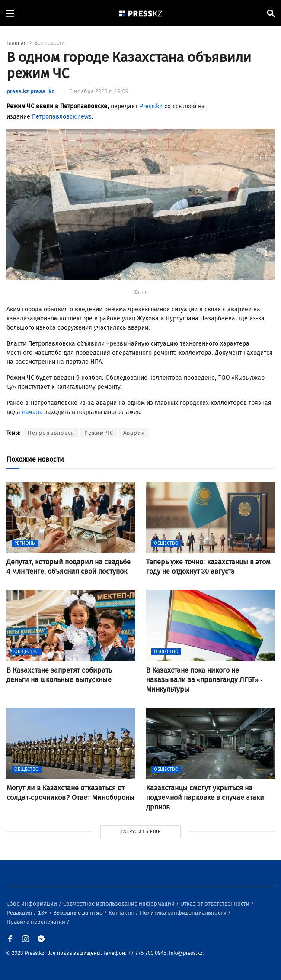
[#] (141, 13)
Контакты (122, 913)
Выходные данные (78, 913)
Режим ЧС (99, 433)
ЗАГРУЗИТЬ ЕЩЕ (140, 832)
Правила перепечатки (37, 922)
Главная (17, 43)
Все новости (49, 43)
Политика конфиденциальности (184, 913)
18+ (43, 913)
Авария (134, 433)
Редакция (20, 913)
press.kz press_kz (30, 91)
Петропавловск (51, 433)
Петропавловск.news (62, 117)
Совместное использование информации (120, 904)
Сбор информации (32, 904)
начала (32, 412)
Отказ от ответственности (216, 904)
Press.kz (151, 106)
